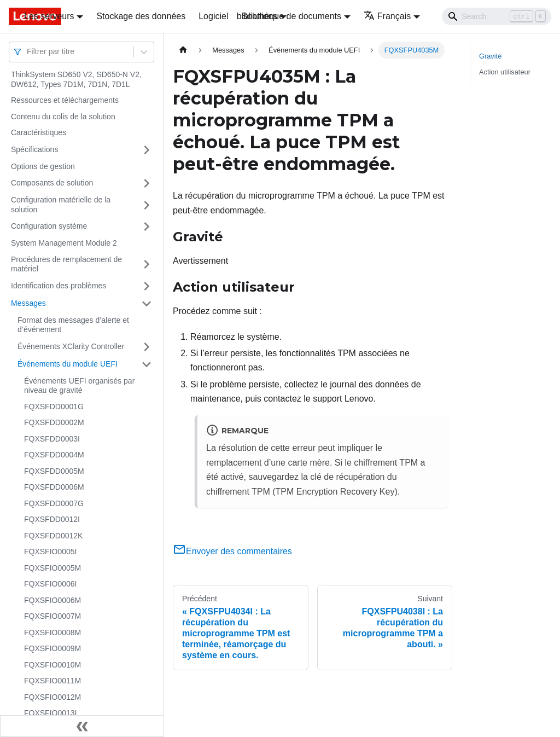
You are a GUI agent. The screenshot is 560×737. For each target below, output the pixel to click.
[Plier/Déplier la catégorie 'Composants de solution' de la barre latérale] (147, 183)
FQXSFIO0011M (52, 681)
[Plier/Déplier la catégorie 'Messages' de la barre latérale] (147, 304)
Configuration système (49, 226)
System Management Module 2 (64, 243)
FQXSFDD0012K (53, 536)
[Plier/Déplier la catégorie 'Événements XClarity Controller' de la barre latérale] (147, 347)
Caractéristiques (39, 132)
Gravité (490, 56)
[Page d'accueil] (183, 50)
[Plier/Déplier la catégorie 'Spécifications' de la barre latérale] (147, 150)
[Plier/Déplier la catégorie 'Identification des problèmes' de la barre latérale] (147, 286)
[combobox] (28, 52)
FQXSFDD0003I (52, 439)
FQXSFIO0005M (52, 568)
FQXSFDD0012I (52, 519)
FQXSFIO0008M (52, 632)
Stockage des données (141, 16)
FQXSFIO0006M (52, 600)
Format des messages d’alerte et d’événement (73, 325)
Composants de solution (52, 183)
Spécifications (34, 149)
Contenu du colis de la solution (63, 117)
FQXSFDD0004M (54, 455)
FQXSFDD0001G (54, 407)
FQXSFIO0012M (52, 697)
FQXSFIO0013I (50, 713)
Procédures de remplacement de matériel (66, 264)
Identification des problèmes (59, 286)
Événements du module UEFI (68, 364)
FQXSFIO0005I (50, 552)
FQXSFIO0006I (50, 584)
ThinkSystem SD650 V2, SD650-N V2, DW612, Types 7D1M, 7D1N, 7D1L (76, 79)
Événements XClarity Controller (71, 346)
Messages (28, 303)
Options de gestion (43, 166)
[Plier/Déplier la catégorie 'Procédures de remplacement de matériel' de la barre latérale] (147, 265)
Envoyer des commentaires (232, 551)
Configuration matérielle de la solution (61, 205)
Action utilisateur (505, 72)
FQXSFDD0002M (54, 422)
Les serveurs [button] (49, 16)
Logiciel (213, 16)
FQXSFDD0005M (54, 471)
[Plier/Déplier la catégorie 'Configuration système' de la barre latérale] (147, 227)
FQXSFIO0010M (52, 665)
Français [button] (387, 16)
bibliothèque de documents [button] (289, 16)
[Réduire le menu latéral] (82, 726)
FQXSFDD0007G (54, 503)
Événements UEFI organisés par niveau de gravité (79, 386)
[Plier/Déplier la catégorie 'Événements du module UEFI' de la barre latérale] (147, 364)
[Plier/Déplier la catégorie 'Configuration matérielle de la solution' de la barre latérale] (147, 205)
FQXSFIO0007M (52, 616)
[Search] (497, 16)
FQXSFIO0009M (52, 648)
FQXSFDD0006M (54, 487)
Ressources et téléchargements (65, 100)
